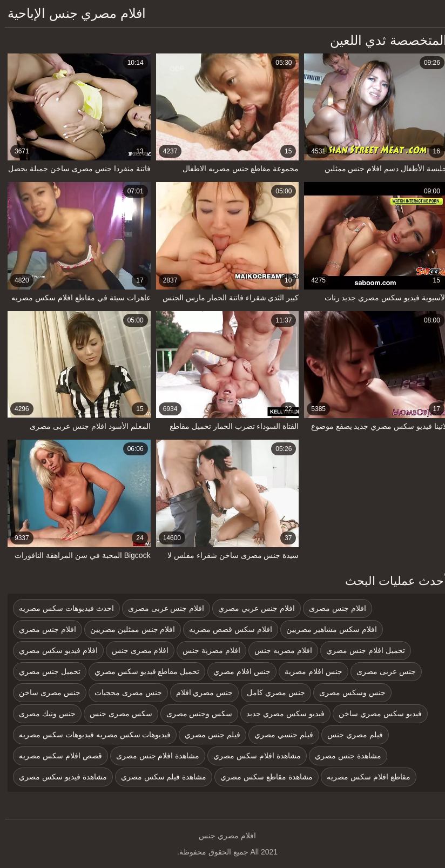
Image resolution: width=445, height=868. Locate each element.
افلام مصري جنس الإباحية (72, 13)
